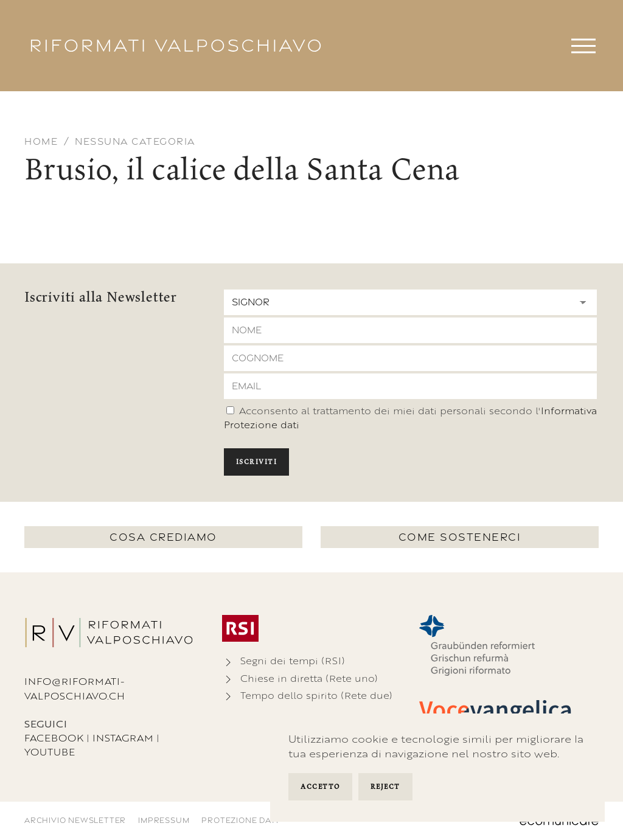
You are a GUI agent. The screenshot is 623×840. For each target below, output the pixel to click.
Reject (385, 786)
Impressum (164, 820)
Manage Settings (434, 788)
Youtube (50, 752)
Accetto (320, 786)
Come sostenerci (460, 537)
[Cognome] (410, 358)
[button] (583, 46)
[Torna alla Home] (176, 46)
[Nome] (410, 330)
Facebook (54, 738)
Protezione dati (240, 820)
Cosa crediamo (163, 537)
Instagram (123, 738)
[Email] (410, 386)
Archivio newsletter (75, 820)
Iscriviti (257, 462)
